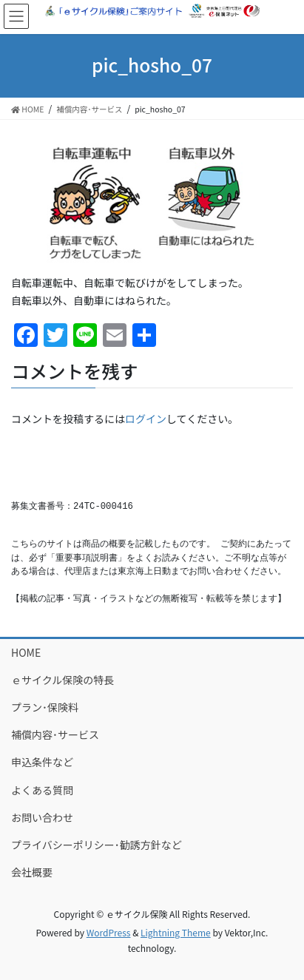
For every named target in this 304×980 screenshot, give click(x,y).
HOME (26, 652)
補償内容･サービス (55, 734)
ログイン (146, 419)
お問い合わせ (42, 817)
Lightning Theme (176, 932)
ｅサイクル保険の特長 (63, 680)
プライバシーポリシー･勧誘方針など (97, 845)
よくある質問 (42, 790)
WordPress (109, 932)
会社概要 (32, 872)
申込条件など (42, 762)
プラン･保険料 (45, 707)
